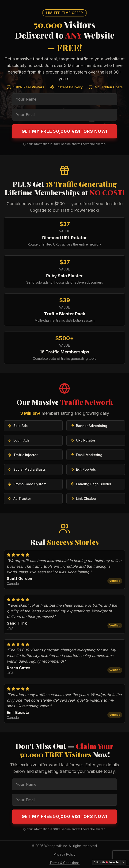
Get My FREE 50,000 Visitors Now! (65, 131)
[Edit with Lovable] (106, 862)
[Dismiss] (123, 862)
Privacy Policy (65, 854)
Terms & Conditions (64, 863)
